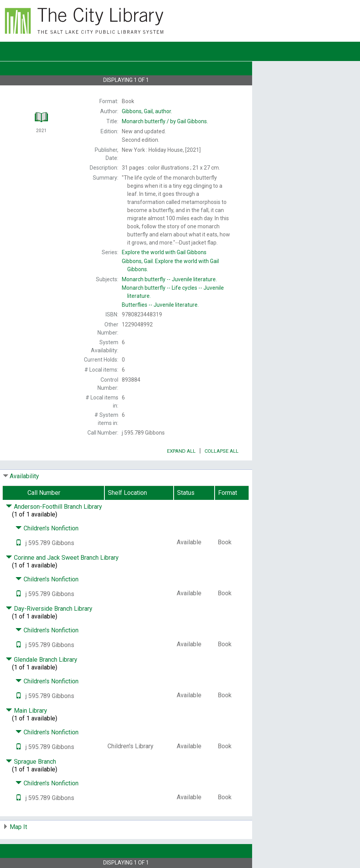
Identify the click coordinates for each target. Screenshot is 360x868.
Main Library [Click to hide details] (26, 711)
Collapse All (222, 451)
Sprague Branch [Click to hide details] (31, 762)
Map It (18, 827)
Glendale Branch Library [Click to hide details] (42, 660)
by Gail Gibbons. (165, 121)
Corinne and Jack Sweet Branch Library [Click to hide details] (62, 558)
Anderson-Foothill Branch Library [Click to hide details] (54, 507)
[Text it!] (19, 543)
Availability (24, 476)
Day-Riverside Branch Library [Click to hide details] (49, 609)
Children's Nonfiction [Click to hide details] (47, 528)
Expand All (181, 451)
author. (147, 111)
